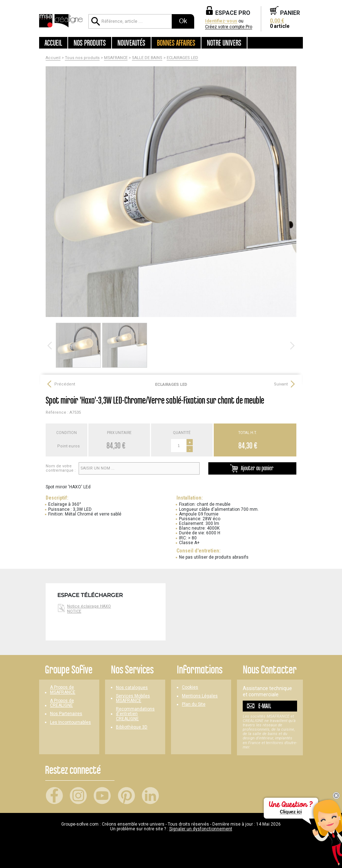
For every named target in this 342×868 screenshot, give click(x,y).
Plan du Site (194, 704)
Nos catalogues (132, 688)
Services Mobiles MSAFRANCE (133, 698)
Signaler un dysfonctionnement (201, 829)
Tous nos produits (82, 58)
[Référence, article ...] (130, 21)
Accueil (53, 43)
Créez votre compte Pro (229, 27)
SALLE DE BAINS (147, 58)
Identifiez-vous (221, 21)
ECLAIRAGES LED (182, 58)
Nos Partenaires (66, 714)
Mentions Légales (200, 696)
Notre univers (224, 43)
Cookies (190, 687)
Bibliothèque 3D (132, 727)
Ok (183, 21)
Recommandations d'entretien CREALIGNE (135, 714)
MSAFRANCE (116, 58)
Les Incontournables (70, 723)
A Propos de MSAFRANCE (63, 690)
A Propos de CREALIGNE (62, 703)
